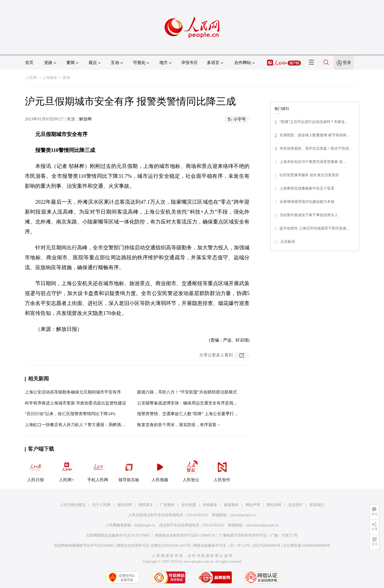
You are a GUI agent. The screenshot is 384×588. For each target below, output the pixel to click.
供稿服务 (210, 505)
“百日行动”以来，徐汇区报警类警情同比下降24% (70, 414)
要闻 (66, 78)
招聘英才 (146, 505)
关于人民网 (101, 505)
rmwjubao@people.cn (262, 525)
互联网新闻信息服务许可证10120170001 (118, 535)
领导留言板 (129, 470)
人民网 (31, 78)
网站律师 (274, 505)
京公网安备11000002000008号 (307, 546)
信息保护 (295, 505)
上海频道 (50, 78)
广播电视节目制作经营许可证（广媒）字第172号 (258, 535)
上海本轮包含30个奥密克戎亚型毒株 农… (313, 162)
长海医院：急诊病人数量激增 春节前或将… (315, 135)
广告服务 (167, 505)
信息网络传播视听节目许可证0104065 (84, 546)
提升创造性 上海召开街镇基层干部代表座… (315, 228)
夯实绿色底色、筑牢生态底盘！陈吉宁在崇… (316, 148)
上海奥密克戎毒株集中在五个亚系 (307, 188)
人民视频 (160, 470)
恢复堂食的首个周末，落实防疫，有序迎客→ (179, 425)
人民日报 (36, 470)
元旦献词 (288, 242)
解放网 (85, 119)
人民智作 (222, 470)
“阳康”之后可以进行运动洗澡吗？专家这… (314, 122)
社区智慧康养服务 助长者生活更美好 (309, 175)
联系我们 (317, 505)
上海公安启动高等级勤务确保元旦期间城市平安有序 (73, 392)
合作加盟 (189, 505)
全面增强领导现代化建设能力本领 (307, 202)
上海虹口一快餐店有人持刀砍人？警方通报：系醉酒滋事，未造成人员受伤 (94, 425)
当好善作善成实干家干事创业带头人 (309, 215)
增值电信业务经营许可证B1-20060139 (185, 535)
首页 (29, 63)
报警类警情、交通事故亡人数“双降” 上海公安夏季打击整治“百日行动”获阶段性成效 (214, 414)
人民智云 (191, 470)
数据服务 (231, 505)
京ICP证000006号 (266, 546)
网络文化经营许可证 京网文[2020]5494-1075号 (154, 546)
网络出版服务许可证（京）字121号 (222, 546)
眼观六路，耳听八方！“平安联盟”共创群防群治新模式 (187, 392)
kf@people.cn (145, 525)
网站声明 (253, 505)
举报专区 (190, 63)
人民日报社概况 (73, 505)
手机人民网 (98, 470)
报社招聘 (125, 505)
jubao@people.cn (243, 515)
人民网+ (67, 470)
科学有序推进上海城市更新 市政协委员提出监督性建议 (75, 403)
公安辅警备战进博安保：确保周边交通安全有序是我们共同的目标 (198, 403)
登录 (347, 63)
